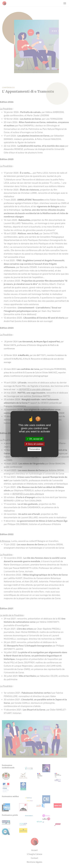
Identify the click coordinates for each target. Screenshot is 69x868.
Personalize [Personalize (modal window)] (34, 449)
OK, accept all (34, 439)
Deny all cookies (34, 444)
